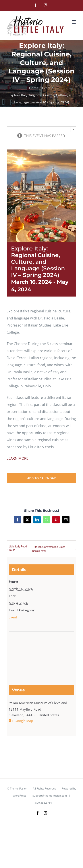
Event (13, 617)
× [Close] (74, 129)
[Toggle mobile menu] (74, 22)
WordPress (20, 796)
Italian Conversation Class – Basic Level (50, 549)
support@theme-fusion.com (50, 796)
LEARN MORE (17, 458)
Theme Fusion (19, 789)
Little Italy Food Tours (18, 548)
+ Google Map (22, 721)
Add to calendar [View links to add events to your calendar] (41, 478)
